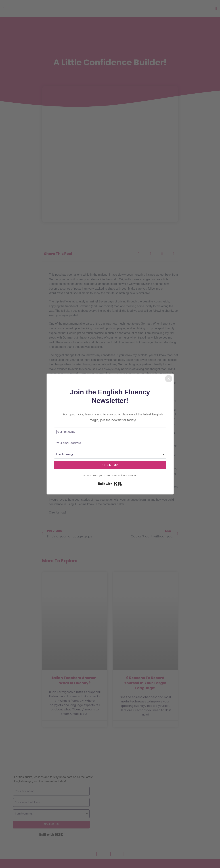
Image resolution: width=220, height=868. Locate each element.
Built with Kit (110, 484)
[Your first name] (110, 432)
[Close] (169, 379)
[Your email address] (110, 443)
